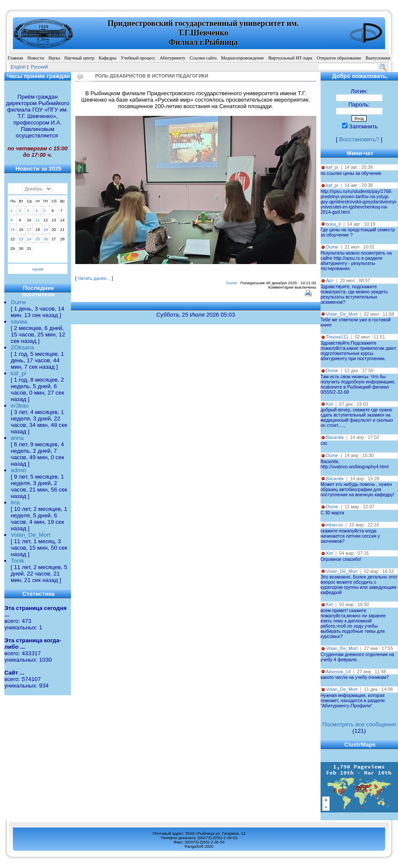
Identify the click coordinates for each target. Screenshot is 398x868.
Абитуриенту (172, 58)
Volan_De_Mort (31, 535)
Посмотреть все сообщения (359, 724)
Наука (54, 58)
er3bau (20, 406)
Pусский (40, 67)
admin (19, 470)
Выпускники (378, 58)
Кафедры (107, 58)
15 (12, 230)
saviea (19, 322)
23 (21, 239)
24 (29, 239)
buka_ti (333, 224)
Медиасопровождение (243, 58)
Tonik (17, 561)
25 (37, 239)
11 (37, 220)
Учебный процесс (138, 58)
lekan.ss (335, 525)
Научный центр (79, 58)
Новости (36, 58)
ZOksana (22, 347)
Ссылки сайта (203, 58)
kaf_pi (19, 373)
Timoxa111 (337, 337)
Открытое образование (339, 58)
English (18, 67)
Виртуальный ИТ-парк (290, 58)
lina (15, 502)
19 (46, 230)
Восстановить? (359, 139)
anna (17, 438)
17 (29, 230)
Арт (330, 280)
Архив (37, 269)
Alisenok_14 (338, 672)
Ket (330, 404)
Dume (19, 302)
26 (46, 239)
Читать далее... (94, 278)
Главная (15, 58)
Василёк (335, 437)
